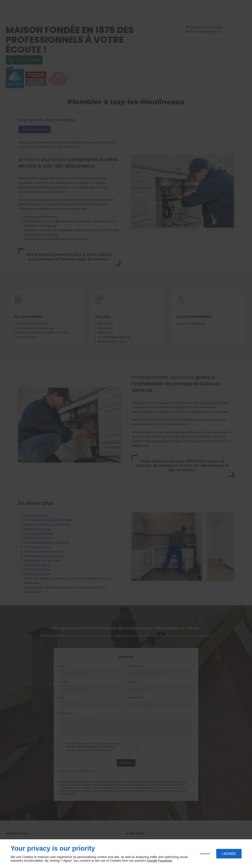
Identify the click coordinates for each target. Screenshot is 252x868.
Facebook (165, 861)
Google (152, 861)
